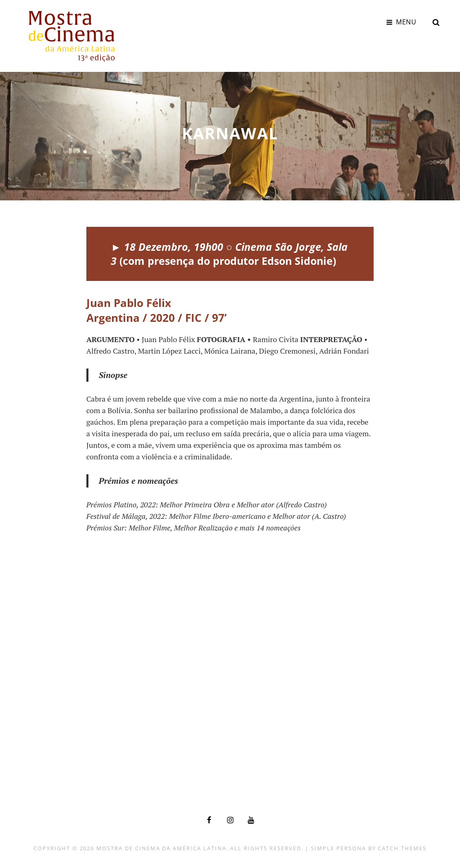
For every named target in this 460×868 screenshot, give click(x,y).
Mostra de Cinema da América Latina (161, 848)
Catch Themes (402, 848)
